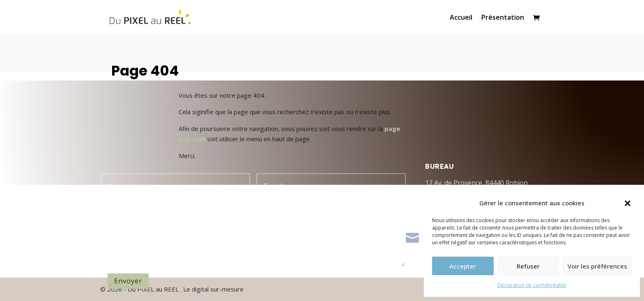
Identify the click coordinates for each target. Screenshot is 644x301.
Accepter (463, 266)
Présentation (503, 18)
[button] (628, 203)
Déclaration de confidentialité (532, 285)
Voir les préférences (597, 266)
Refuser (528, 266)
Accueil (461, 18)
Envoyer (128, 281)
